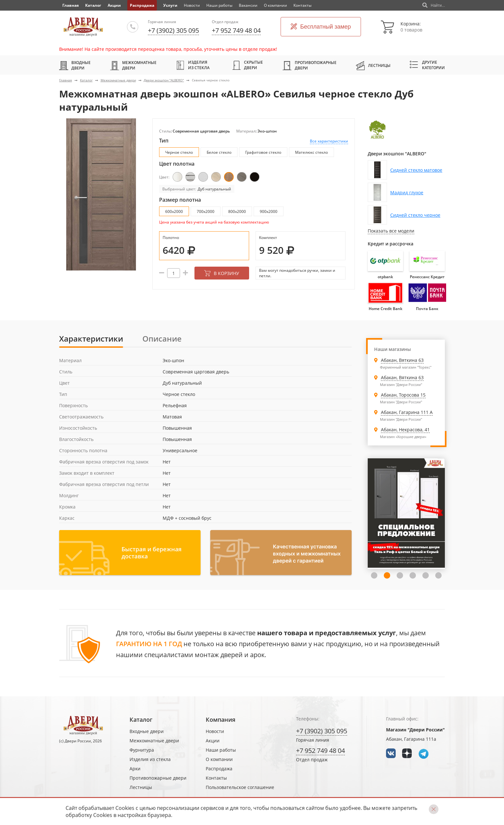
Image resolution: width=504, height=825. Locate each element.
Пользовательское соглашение (240, 787)
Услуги (170, 5)
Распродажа (142, 5)
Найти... (434, 5)
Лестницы (373, 65)
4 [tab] (413, 575)
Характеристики (91, 339)
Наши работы (219, 5)
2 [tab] (387, 575)
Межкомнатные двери (133, 65)
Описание (162, 339)
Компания (221, 720)
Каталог (93, 5)
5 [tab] (426, 575)
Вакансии (248, 5)
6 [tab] (438, 575)
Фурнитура (142, 750)
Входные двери (75, 65)
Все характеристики (329, 141)
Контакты (302, 5)
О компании (275, 5)
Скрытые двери (248, 65)
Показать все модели (391, 231)
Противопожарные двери (310, 65)
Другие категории (427, 65)
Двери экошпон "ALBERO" (164, 80)
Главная (66, 80)
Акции (114, 5)
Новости (192, 5)
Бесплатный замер (321, 27)
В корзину (222, 273)
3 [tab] (400, 575)
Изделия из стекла (193, 65)
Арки (135, 769)
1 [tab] (374, 575)
